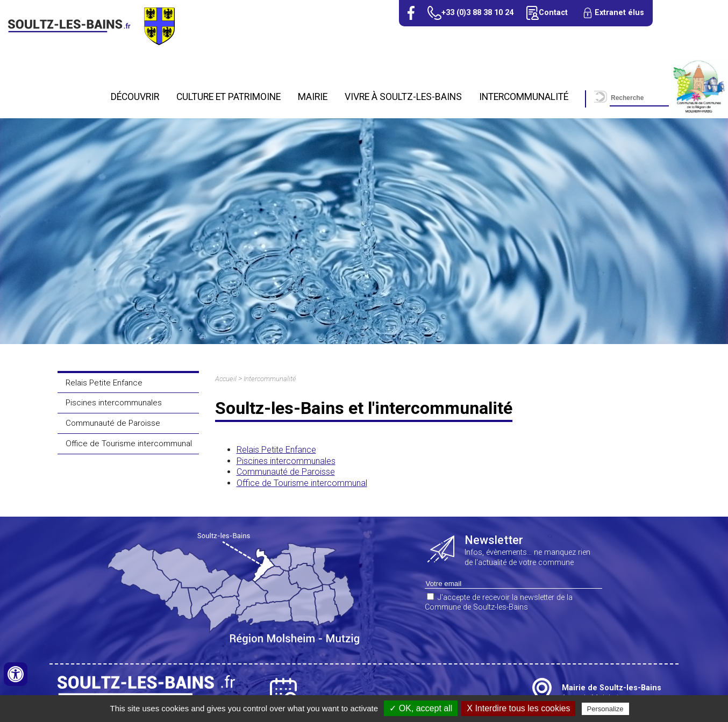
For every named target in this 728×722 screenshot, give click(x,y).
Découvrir (135, 97)
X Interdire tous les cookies (518, 708)
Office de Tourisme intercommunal (129, 444)
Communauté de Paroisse (113, 423)
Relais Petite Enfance (104, 383)
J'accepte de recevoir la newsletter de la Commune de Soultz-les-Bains (499, 603)
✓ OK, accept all (421, 708)
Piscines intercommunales (114, 403)
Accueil (226, 379)
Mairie (313, 97)
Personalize (605, 709)
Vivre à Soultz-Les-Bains (403, 97)
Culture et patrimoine (229, 97)
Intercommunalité (524, 97)
